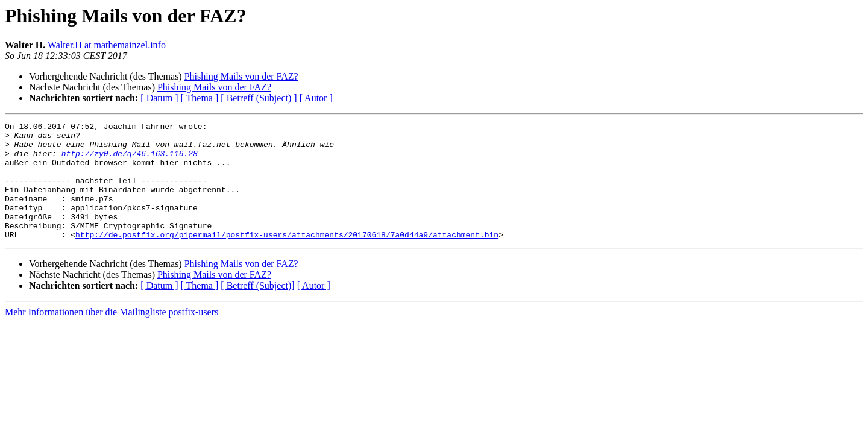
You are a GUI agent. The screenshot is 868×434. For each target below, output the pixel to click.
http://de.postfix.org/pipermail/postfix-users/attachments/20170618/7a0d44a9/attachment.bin (287, 258)
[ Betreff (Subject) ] (259, 98)
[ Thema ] (200, 98)
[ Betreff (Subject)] (257, 309)
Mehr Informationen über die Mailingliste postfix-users (112, 335)
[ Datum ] (159, 98)
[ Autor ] (316, 98)
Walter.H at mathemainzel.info (107, 45)
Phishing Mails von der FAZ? (241, 76)
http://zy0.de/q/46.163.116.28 (130, 160)
